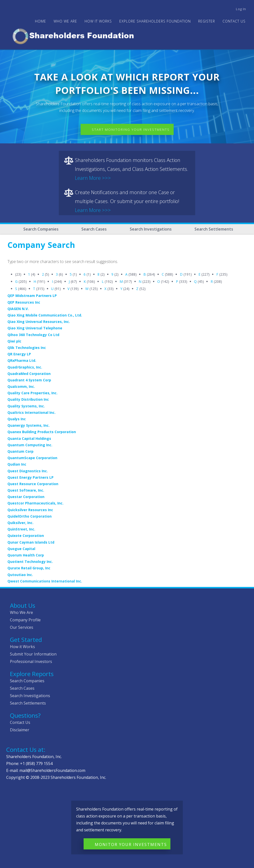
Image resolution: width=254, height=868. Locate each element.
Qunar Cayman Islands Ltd (31, 542)
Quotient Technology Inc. (30, 562)
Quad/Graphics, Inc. (25, 367)
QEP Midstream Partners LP (32, 296)
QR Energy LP (19, 354)
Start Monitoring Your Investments (131, 130)
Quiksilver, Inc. (20, 523)
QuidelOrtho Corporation (30, 516)
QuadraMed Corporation (29, 374)
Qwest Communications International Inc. (45, 581)
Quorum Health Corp (26, 555)
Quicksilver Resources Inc (30, 510)
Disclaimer (20, 730)
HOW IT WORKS (98, 21)
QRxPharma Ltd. (22, 360)
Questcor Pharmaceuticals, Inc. (35, 503)
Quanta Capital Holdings (29, 438)
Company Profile (25, 620)
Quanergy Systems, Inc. (29, 425)
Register (207, 21)
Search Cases (94, 229)
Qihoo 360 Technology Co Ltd (33, 335)
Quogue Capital (21, 549)
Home (41, 21)
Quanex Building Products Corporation (42, 432)
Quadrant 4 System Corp (29, 380)
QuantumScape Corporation (32, 458)
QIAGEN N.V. (18, 309)
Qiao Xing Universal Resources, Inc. (39, 322)
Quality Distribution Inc (28, 399)
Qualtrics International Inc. (32, 412)
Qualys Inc (17, 419)
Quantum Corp (20, 451)
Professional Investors (31, 661)
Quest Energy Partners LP (31, 477)
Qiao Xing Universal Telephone (35, 328)
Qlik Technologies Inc (27, 348)
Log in (241, 9)
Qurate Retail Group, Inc (29, 568)
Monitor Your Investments (131, 844)
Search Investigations (151, 229)
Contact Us (234, 21)
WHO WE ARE (65, 21)
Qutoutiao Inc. (20, 575)
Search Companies (41, 229)
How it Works (22, 647)
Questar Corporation (26, 497)
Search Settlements (214, 229)
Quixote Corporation (26, 536)
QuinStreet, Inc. (21, 529)
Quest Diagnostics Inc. (28, 471)
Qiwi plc (14, 341)
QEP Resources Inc (24, 302)
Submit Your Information (33, 654)
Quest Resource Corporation (33, 484)
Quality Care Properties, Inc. (32, 393)
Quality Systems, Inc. (26, 406)
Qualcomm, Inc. (21, 386)
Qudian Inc (17, 464)
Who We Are (21, 612)
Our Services (22, 627)
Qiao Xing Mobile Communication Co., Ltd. (45, 315)
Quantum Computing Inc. (30, 445)
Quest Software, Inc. (26, 490)
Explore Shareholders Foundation (155, 21)
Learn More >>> (93, 178)
